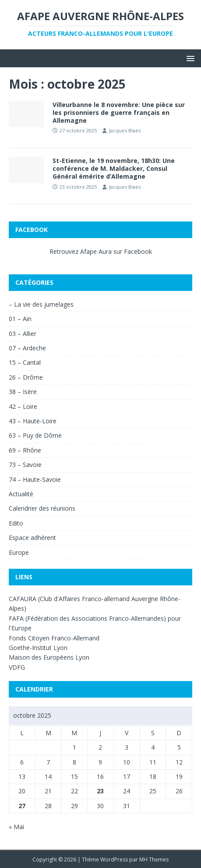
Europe (19, 552)
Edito (16, 523)
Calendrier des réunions (42, 508)
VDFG (17, 667)
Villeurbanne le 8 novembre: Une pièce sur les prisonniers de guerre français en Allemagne (119, 112)
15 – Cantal (25, 362)
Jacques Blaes (125, 130)
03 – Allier (23, 334)
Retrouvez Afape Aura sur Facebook (101, 251)
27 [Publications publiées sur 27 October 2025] (22, 806)
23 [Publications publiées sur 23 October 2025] (100, 791)
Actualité (21, 494)
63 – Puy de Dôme (35, 435)
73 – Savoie (25, 465)
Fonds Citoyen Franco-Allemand (54, 638)
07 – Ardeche (27, 348)
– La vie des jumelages (41, 304)
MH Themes (154, 859)
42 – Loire (23, 406)
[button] (189, 58)
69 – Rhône (25, 450)
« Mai (16, 827)
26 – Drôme (26, 377)
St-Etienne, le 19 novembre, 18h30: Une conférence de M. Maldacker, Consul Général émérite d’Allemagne (114, 168)
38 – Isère (23, 392)
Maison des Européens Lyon (49, 657)
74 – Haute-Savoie (35, 479)
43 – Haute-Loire (33, 421)
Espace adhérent (32, 538)
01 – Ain (20, 319)
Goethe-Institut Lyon (38, 648)
